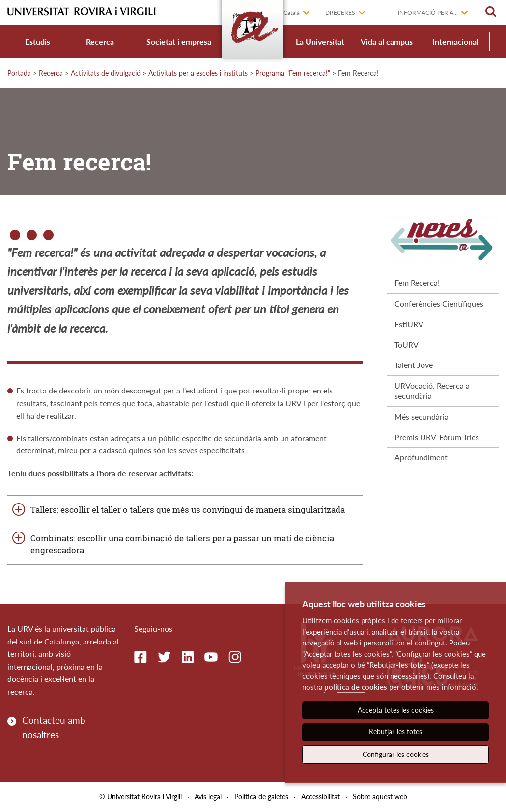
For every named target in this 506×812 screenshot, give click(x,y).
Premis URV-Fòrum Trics (437, 437)
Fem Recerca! (417, 283)
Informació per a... (428, 13)
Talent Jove (414, 365)
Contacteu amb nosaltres (54, 727)
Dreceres (340, 13)
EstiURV (409, 324)
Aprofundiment (421, 457)
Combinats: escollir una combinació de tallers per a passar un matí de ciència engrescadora (182, 544)
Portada (19, 73)
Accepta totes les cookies (396, 710)
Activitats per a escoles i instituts (198, 73)
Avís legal (208, 797)
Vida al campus (387, 42)
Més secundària (422, 416)
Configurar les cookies (396, 754)
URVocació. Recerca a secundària (432, 391)
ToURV (407, 345)
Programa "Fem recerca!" (293, 73)
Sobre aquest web (380, 797)
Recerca (100, 42)
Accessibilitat (321, 797)
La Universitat (320, 42)
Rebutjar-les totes (395, 732)
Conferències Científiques (439, 303)
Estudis (38, 42)
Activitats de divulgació (106, 73)
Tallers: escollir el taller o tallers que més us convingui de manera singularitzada (188, 510)
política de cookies (356, 687)
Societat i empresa (179, 42)
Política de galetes (261, 797)
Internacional (455, 42)
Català (292, 13)
